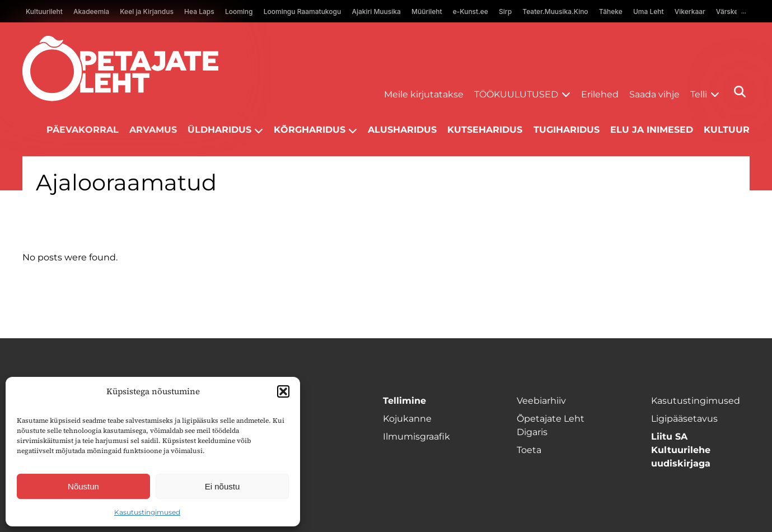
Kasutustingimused (147, 512)
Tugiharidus (567, 130)
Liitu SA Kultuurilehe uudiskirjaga (681, 450)
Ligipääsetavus (684, 419)
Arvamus (153, 130)
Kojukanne (407, 419)
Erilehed (600, 94)
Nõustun (83, 486)
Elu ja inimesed (652, 130)
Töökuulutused (516, 94)
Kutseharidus (485, 130)
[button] (283, 391)
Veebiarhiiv (541, 401)
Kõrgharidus (310, 130)
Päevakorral (83, 130)
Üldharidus (219, 130)
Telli (699, 94)
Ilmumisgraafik (417, 437)
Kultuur (727, 130)
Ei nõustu (223, 486)
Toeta (529, 450)
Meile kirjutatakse (424, 94)
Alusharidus (402, 130)
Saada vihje (654, 94)
